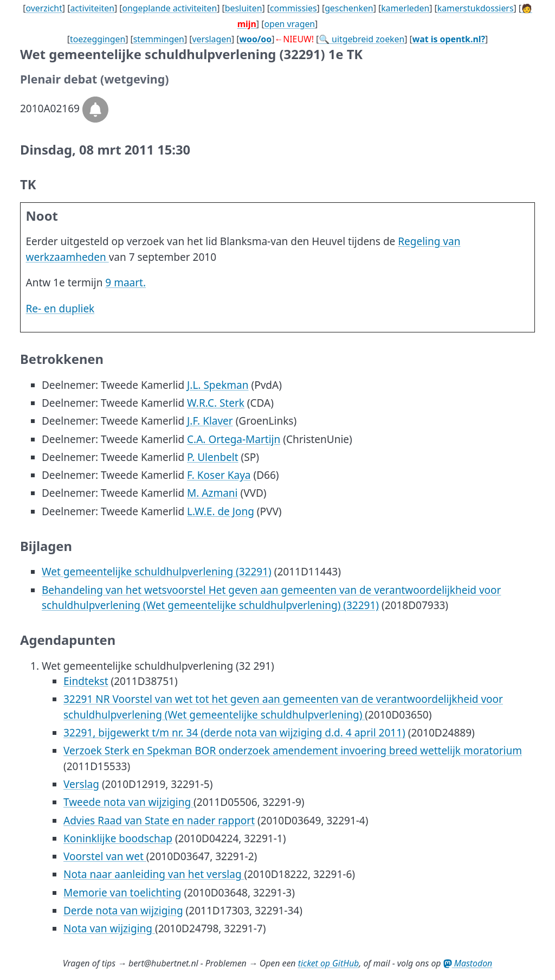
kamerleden (405, 8)
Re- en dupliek (60, 309)
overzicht (44, 8)
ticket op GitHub (329, 963)
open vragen (289, 24)
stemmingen (159, 39)
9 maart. (125, 283)
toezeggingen (98, 39)
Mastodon (468, 963)
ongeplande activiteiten (169, 8)
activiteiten (92, 8)
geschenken (349, 8)
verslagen (212, 39)
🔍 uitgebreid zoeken (362, 39)
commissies (293, 8)
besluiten (244, 8)
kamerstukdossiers (476, 8)
